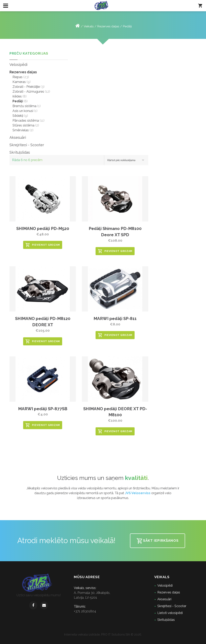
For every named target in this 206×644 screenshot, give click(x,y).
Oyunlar (125, 637)
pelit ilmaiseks (101, 637)
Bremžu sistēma (24, 106)
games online (83, 637)
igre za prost (121, 637)
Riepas (18, 77)
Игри (124, 637)
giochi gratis (94, 637)
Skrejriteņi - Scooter (27, 145)
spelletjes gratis (111, 637)
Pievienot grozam (43, 245)
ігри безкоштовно (102, 637)
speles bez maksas (115, 637)
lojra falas (119, 637)
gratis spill (95, 637)
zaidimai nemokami (117, 637)
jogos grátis (88, 637)
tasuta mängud (113, 637)
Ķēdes (17, 96)
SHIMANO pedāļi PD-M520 (43, 229)
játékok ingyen (109, 637)
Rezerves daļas (108, 26)
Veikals (89, 26)
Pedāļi (127, 26)
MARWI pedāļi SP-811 (115, 319)
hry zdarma (106, 637)
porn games (98, 637)
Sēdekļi (18, 116)
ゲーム (125, 637)
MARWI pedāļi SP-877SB (43, 409)
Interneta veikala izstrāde (82, 635)
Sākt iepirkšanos (158, 541)
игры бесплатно (86, 637)
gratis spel (96, 637)
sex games (84, 637)
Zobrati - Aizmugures (28, 92)
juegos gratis (89, 637)
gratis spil (97, 637)
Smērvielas (21, 130)
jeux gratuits (92, 637)
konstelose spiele (91, 637)
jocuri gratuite (107, 637)
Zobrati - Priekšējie (26, 87)
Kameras (19, 82)
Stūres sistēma (23, 125)
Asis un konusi (23, 111)
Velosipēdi (18, 65)
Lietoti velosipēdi (170, 613)
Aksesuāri (18, 137)
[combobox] (126, 160)
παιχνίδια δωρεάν (120, 637)
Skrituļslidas (20, 152)
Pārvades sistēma (26, 121)
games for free (81, 637)
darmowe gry (104, 637)
